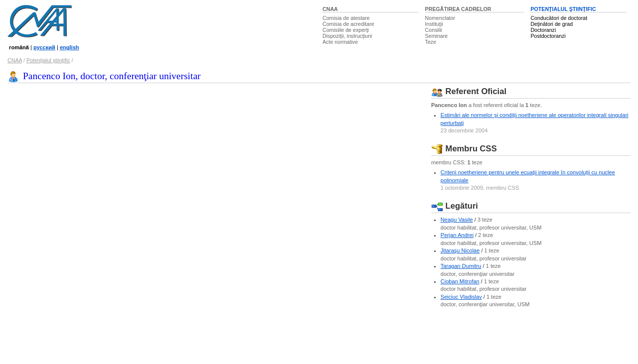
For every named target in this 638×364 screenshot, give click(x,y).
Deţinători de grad (552, 24)
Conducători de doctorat (559, 18)
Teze (431, 42)
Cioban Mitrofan (460, 281)
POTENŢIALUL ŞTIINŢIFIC (563, 9)
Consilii (434, 30)
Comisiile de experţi (346, 30)
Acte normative (340, 42)
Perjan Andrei (457, 235)
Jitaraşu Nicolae (460, 250)
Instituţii (434, 24)
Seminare (437, 36)
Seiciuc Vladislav (461, 297)
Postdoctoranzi (548, 36)
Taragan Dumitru (461, 266)
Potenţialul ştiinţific (48, 60)
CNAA (330, 9)
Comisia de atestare (346, 18)
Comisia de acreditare (348, 24)
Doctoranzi (543, 30)
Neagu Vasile (457, 220)
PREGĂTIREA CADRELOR (458, 9)
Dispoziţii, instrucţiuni (347, 36)
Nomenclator (440, 18)
